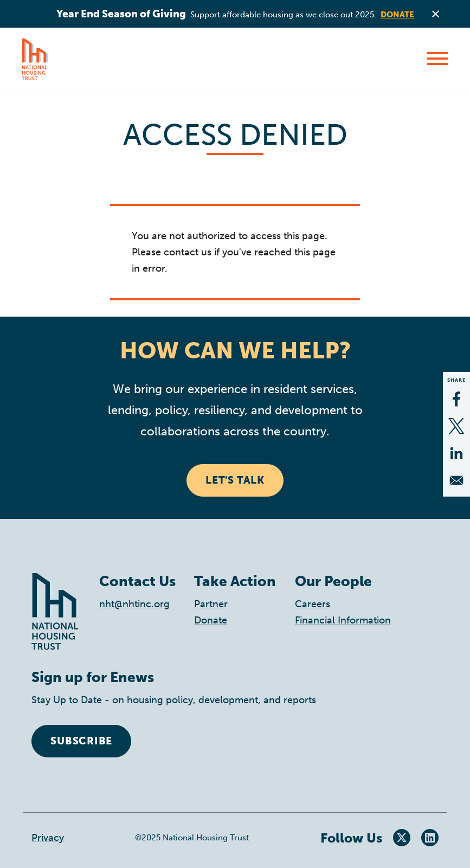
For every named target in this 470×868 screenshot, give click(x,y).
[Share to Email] (456, 480)
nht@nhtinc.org (134, 604)
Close (436, 14)
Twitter (402, 838)
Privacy (48, 838)
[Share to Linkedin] (456, 453)
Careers (313, 604)
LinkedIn (430, 838)
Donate (397, 15)
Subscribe (81, 741)
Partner (211, 604)
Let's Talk (235, 480)
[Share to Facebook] (456, 399)
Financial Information (343, 620)
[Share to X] (456, 426)
